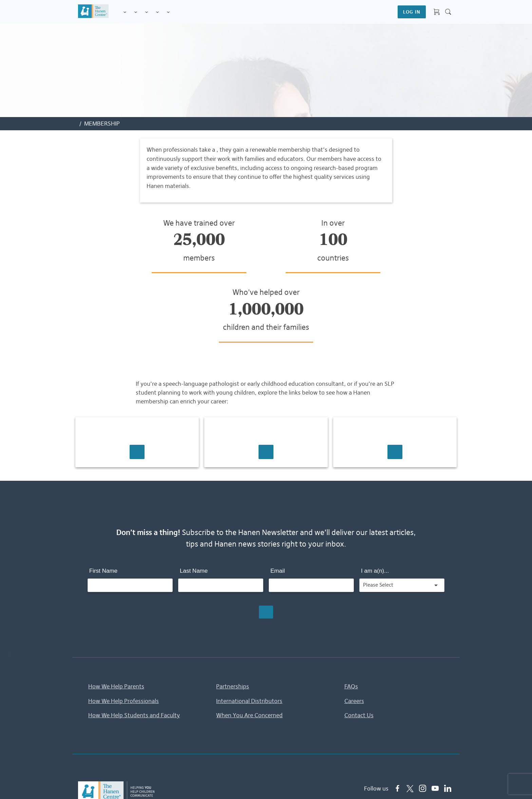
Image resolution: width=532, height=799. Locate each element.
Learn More (137, 383)
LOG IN (412, 12)
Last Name (194, 502)
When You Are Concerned (249, 647)
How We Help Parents (116, 618)
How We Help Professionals (123, 632)
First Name (103, 502)
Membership (168, 12)
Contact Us (359, 647)
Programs (136, 12)
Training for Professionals (147, 12)
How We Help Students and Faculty (134, 647)
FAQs (351, 618)
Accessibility (394, 784)
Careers (354, 632)
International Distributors (249, 632)
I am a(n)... (375, 502)
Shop (176, 12)
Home (214, 784)
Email (278, 502)
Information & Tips (157, 12)
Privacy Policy (245, 784)
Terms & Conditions (293, 784)
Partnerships (233, 618)
